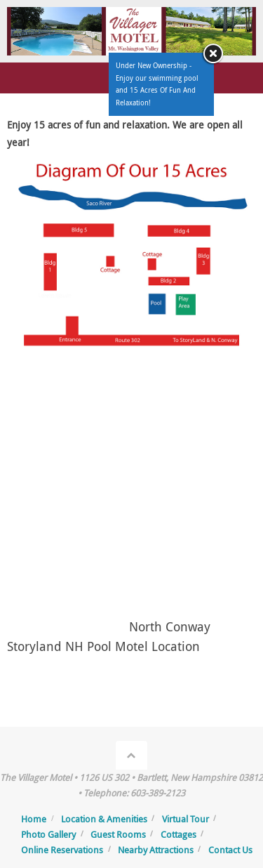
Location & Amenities (104, 819)
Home (34, 819)
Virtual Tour (186, 819)
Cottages (178, 834)
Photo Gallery (48, 834)
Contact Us (230, 850)
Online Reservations (62, 850)
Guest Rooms (118, 834)
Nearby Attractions (156, 850)
